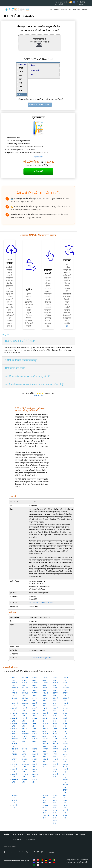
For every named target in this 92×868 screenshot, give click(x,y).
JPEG (21, 68)
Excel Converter (80, 834)
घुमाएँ (33, 74)
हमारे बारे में (84, 9)
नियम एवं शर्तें (25, 861)
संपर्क (79, 9)
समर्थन (74, 9)
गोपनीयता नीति (16, 861)
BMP (21, 72)
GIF (20, 79)
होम (51, 9)
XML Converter (18, 839)
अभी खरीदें (38, 172)
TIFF (21, 75)
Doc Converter (55, 834)
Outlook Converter (31, 834)
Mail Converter (44, 834)
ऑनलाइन (56, 9)
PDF (21, 90)
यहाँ (67, 326)
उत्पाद (70, 9)
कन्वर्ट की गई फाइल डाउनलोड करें (40, 105)
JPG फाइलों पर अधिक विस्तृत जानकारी (41, 658)
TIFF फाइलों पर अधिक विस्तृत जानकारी (41, 603)
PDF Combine (30, 839)
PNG (21, 87)
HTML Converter (67, 834)
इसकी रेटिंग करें (38, 396)
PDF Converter (18, 834)
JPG (21, 94)
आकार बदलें (35, 70)
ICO (20, 83)
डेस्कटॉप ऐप (64, 9)
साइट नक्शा (7, 861)
